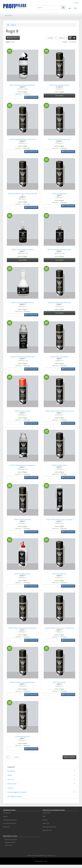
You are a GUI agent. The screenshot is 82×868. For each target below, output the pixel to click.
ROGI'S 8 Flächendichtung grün (23, 250)
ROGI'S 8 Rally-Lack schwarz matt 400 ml (59, 628)
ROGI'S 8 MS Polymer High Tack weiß (59, 519)
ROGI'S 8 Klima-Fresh (23, 411)
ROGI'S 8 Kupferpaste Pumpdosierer (23, 465)
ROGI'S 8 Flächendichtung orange (59, 250)
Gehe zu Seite (69, 757)
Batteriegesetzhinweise (50, 827)
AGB (44, 816)
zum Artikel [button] (59, 96)
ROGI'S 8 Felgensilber (59, 194)
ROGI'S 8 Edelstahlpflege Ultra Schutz (23, 139)
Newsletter (6, 827)
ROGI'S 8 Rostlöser (59, 682)
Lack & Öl (42, 779)
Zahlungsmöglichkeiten (10, 820)
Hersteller (9, 15)
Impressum (46, 823)
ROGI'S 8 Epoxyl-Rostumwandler (59, 139)
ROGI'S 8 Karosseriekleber (59, 357)
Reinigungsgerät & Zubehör (42, 792)
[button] (70, 38)
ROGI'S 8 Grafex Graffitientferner (23, 302)
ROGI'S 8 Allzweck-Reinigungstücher (23, 85)
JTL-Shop (45, 861)
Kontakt (76, 3)
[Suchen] (49, 7)
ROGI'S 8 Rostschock (23, 736)
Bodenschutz (42, 784)
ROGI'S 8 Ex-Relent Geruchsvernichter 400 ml (23, 194)
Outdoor (10, 788)
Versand (53, 855)
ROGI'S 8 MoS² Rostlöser (23, 519)
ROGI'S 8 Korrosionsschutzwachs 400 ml (59, 411)
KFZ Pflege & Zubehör (15, 796)
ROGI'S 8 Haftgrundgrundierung (59, 302)
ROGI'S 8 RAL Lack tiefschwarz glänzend (23, 628)
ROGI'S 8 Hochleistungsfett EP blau (23, 357)
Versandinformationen (10, 823)
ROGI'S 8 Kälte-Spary (59, 465)
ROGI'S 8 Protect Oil (59, 574)
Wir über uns (7, 813)
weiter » (17, 757)
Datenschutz (46, 813)
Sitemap (45, 820)
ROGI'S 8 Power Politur (23, 574)
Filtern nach (13, 38)
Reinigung (42, 771)
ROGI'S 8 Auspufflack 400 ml (59, 85)
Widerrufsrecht (47, 830)
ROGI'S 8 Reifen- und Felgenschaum (23, 682)
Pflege (42, 775)
